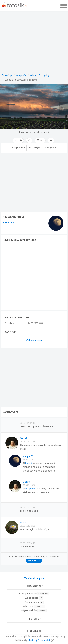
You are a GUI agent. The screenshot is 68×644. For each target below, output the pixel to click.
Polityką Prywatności (39, 640)
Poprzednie (18, 148)
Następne (51, 148)
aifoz (23, 523)
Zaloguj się (34, 561)
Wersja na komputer (34, 578)
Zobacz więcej (34, 340)
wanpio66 (8, 223)
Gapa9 (24, 438)
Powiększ (35, 148)
